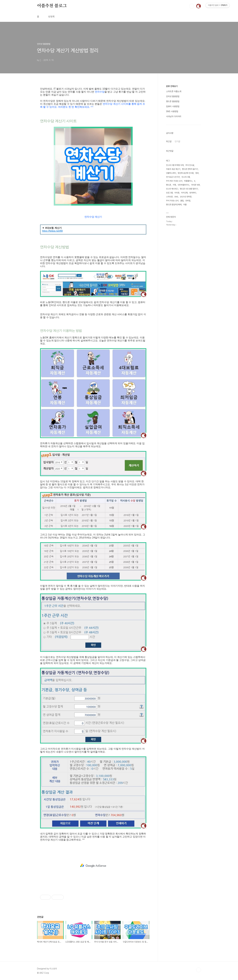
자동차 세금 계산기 (173, 169)
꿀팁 (182, 201)
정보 (197, 173)
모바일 (188, 201)
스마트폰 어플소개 (174, 91)
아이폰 (177, 193)
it (195, 181)
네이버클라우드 (184, 185)
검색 (192, 6)
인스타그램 (186, 177)
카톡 (174, 185)
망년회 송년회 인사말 (186, 173)
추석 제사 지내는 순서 (174, 181)
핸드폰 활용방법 (173, 101)
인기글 (177, 141)
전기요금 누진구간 (173, 177)
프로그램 (169, 193)
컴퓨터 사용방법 (173, 106)
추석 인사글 (190, 165)
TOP (199, 970)
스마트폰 (169, 197)
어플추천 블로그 (52, 6)
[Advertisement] (93, 866)
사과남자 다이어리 (174, 116)
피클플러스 (188, 181)
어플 (185, 205)
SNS (176, 197)
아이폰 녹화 (195, 185)
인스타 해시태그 (172, 189)
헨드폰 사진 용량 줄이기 (189, 189)
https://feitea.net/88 (52, 231)
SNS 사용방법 (172, 111)
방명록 (51, 17)
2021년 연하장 (186, 197)
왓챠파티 (193, 193)
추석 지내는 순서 (172, 201)
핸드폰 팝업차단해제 (174, 205)
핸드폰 (169, 185)
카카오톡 (184, 193)
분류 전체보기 (172, 86)
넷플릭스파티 (171, 173)
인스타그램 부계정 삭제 (175, 165)
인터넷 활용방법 (173, 96)
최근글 (169, 141)
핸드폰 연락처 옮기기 (190, 169)
